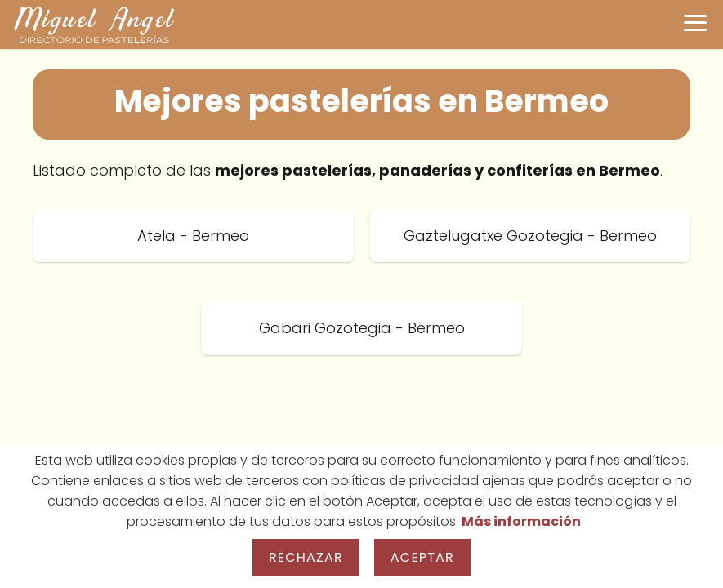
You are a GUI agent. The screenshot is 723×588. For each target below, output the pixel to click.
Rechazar (306, 557)
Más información (521, 521)
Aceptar (422, 557)
